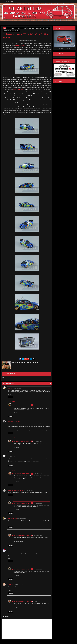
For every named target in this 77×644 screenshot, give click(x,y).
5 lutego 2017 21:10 (19, 585)
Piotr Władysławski (14, 551)
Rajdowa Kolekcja (20, 46)
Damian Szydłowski (14, 422)
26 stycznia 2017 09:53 (25, 422)
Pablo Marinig (13, 519)
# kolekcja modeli (31, 28)
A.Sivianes (11, 585)
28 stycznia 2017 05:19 (22, 519)
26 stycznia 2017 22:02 (38, 441)
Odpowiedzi (12, 401)
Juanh (10, 388)
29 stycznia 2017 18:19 (38, 569)
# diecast (13, 28)
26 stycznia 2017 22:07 (38, 405)
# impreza (24, 28)
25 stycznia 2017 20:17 (17, 388)
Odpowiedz (11, 397)
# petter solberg (45, 28)
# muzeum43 (38, 28)
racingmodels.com (18, 90)
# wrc (18, 31)
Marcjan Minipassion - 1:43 (16, 491)
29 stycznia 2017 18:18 (38, 536)
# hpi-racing (18, 28)
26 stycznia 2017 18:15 (20, 457)
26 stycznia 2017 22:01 (38, 474)
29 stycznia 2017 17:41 (25, 551)
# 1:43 (8, 28)
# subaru (14, 31)
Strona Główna (8, 2)
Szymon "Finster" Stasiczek (22, 405)
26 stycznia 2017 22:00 (38, 503)
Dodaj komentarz (6, 617)
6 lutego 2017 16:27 (38, 602)
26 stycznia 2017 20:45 (28, 491)
